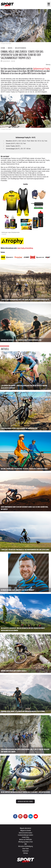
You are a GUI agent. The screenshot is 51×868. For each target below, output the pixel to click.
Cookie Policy (25, 837)
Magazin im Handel (26, 830)
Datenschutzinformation (25, 833)
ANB (26, 844)
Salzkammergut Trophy (41, 69)
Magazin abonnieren (25, 828)
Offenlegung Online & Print (25, 842)
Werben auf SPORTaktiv (26, 839)
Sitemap (26, 853)
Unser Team (26, 848)
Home (3, 48)
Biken (10, 48)
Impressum (25, 851)
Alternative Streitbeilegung (25, 846)
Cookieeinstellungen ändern (25, 835)
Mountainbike (21, 48)
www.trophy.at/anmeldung (25, 248)
